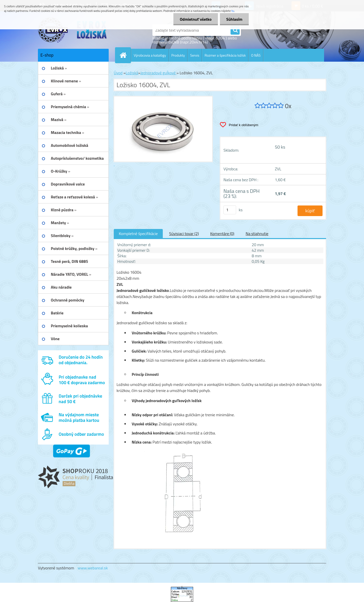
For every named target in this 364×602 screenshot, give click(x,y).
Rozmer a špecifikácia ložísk (225, 55)
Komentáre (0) (222, 234)
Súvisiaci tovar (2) (184, 234)
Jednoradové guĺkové (158, 73)
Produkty (178, 55)
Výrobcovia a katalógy (150, 55)
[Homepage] (125, 55)
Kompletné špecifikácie (138, 234)
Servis (195, 55)
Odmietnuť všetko (196, 19)
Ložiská (132, 73)
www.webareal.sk (93, 568)
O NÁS (256, 55)
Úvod (118, 73)
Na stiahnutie (257, 234)
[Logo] (73, 30)
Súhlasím (234, 19)
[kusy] (230, 210)
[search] (235, 30)
